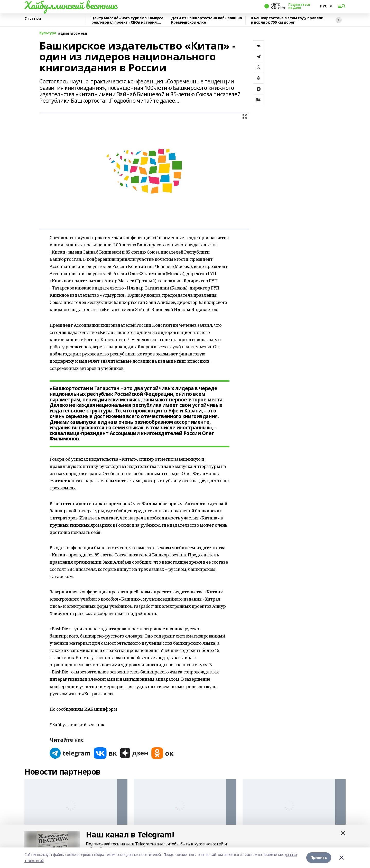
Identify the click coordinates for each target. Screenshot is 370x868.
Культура (48, 33)
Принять (319, 858)
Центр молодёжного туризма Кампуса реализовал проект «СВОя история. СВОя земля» (127, 20)
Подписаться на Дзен (299, 6)
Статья (33, 19)
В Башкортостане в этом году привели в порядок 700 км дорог (287, 20)
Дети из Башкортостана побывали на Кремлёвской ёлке (206, 20)
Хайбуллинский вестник (70, 5)
